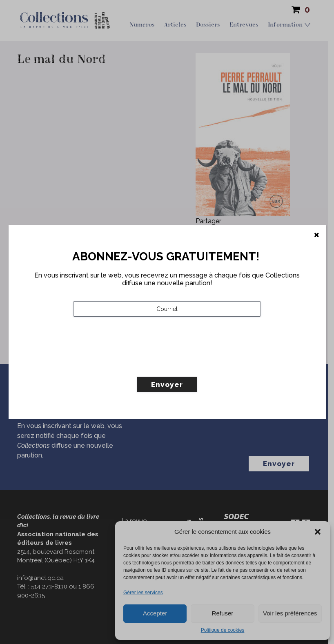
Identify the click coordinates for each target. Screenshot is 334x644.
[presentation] (135, 364)
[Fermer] (317, 235)
